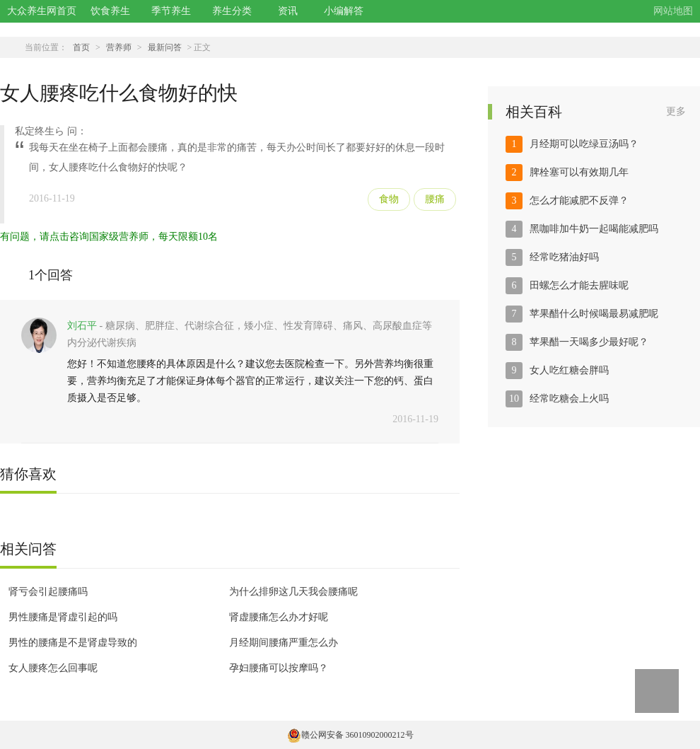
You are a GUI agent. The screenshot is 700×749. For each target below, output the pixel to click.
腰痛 (435, 199)
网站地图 (673, 11)
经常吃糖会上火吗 (569, 399)
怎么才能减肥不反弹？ (579, 201)
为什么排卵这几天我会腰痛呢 (293, 592)
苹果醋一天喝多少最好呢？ (589, 342)
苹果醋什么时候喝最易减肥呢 (594, 314)
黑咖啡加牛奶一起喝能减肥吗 (594, 229)
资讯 (288, 11)
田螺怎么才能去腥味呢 (579, 285)
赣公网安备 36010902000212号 (350, 735)
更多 (676, 111)
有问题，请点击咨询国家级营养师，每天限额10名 (109, 237)
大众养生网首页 (42, 11)
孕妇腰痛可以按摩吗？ (279, 668)
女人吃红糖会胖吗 (569, 370)
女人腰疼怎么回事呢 (53, 668)
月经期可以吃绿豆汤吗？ (584, 144)
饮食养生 (110, 11)
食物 (389, 199)
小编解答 (344, 11)
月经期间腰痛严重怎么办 (284, 643)
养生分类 (232, 11)
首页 (81, 47)
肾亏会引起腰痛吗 (48, 592)
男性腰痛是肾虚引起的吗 (63, 617)
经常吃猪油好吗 (564, 257)
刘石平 (82, 326)
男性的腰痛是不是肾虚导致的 (73, 643)
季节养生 (171, 11)
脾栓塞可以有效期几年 (579, 172)
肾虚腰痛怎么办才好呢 (279, 617)
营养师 (119, 47)
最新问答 (165, 47)
